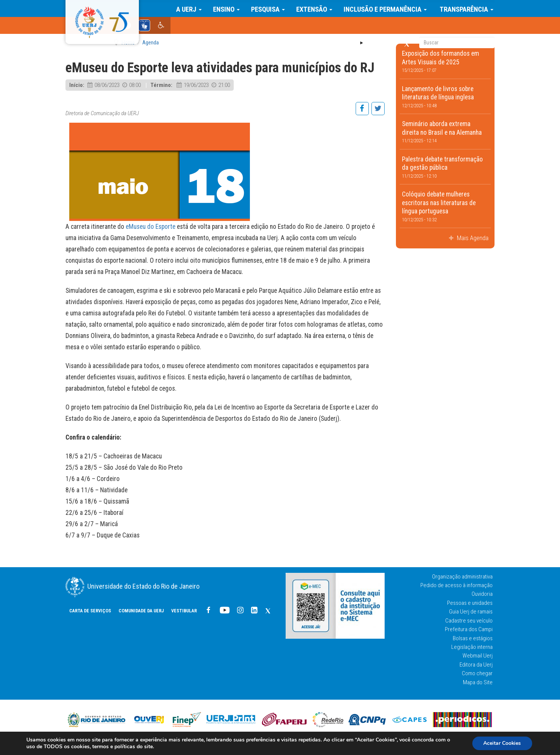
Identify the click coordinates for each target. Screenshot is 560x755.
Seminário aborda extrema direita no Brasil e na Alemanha (445, 132)
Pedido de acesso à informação (457, 585)
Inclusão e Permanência (386, 8)
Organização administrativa (462, 577)
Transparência (467, 8)
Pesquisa (269, 8)
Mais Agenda (472, 238)
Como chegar (477, 673)
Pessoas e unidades (470, 603)
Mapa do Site (478, 682)
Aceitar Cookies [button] (502, 743)
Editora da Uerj (476, 665)
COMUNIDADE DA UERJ (254, 27)
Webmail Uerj (478, 656)
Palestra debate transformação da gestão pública (445, 167)
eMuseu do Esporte (151, 227)
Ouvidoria (482, 594)
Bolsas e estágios (473, 638)
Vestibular (297, 27)
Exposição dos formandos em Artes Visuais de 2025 (445, 61)
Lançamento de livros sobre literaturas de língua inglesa (445, 97)
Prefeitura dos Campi (469, 629)
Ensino (227, 8)
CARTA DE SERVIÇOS (203, 27)
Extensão (315, 8)
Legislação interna (472, 647)
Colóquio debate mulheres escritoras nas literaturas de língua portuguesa (445, 206)
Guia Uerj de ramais (471, 612)
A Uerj (190, 8)
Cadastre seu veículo (469, 621)
